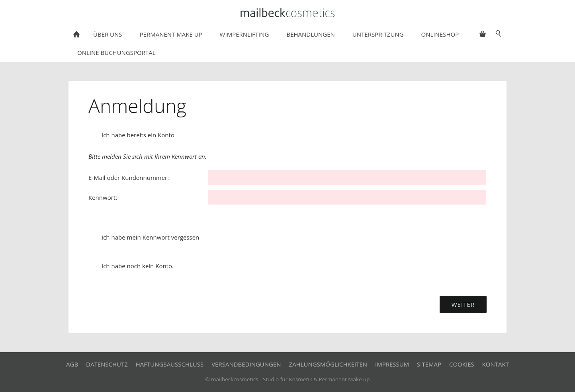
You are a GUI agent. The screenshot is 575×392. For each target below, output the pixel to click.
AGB (72, 364)
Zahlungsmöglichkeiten (328, 364)
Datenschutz (107, 364)
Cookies (462, 364)
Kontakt (496, 364)
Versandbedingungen (246, 364)
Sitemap (429, 364)
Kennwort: (103, 197)
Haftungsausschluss (170, 364)
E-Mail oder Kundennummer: (129, 177)
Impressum (392, 364)
